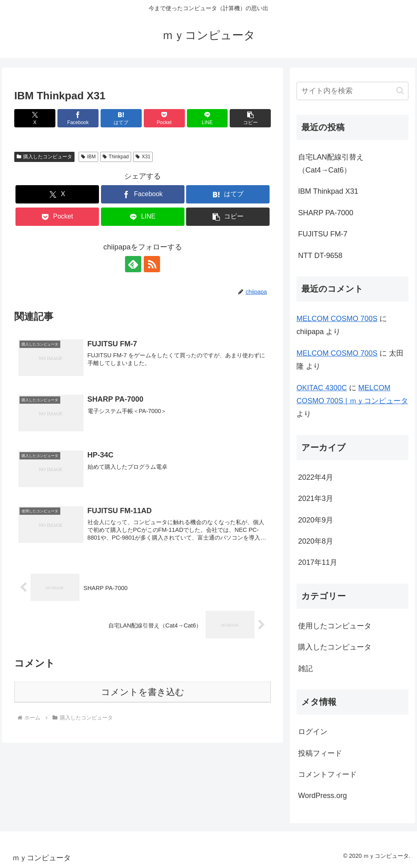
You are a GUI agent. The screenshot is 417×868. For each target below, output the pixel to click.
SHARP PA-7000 (326, 213)
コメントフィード (327, 774)
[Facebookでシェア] (78, 118)
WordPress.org (323, 796)
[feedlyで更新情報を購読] (133, 264)
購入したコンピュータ (44, 157)
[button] (250, 118)
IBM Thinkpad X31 (328, 191)
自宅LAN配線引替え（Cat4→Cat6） (331, 164)
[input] (352, 91)
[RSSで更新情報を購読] (152, 264)
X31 (143, 157)
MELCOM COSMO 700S (337, 319)
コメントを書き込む (143, 692)
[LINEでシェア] (207, 118)
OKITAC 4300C (322, 388)
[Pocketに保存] (164, 118)
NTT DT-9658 (320, 256)
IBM (88, 157)
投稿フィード (320, 753)
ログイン (313, 732)
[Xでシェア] (35, 118)
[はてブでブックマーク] (121, 118)
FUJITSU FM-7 (323, 234)
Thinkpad (116, 157)
